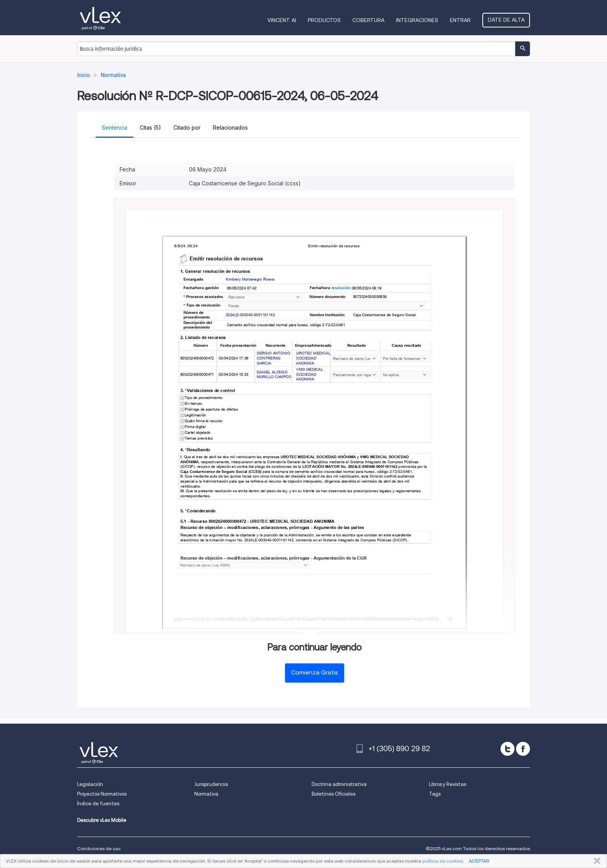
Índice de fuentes (98, 804)
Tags (435, 794)
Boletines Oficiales (334, 794)
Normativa (206, 794)
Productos (324, 20)
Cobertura (368, 20)
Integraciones (417, 20)
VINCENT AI (282, 20)
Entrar (460, 20)
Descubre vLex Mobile (102, 820)
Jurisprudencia (211, 784)
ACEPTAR (479, 861)
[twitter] (508, 749)
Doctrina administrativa (339, 784)
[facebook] (523, 749)
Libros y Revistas (448, 784)
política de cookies (443, 861)
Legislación (90, 784)
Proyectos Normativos (102, 794)
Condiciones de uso (99, 848)
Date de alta (506, 20)
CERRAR (596, 861)
